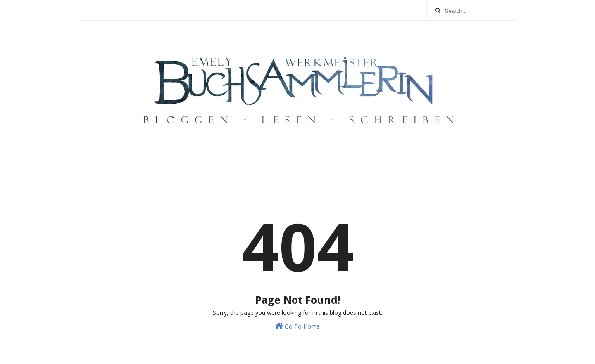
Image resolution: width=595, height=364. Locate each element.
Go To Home (297, 326)
